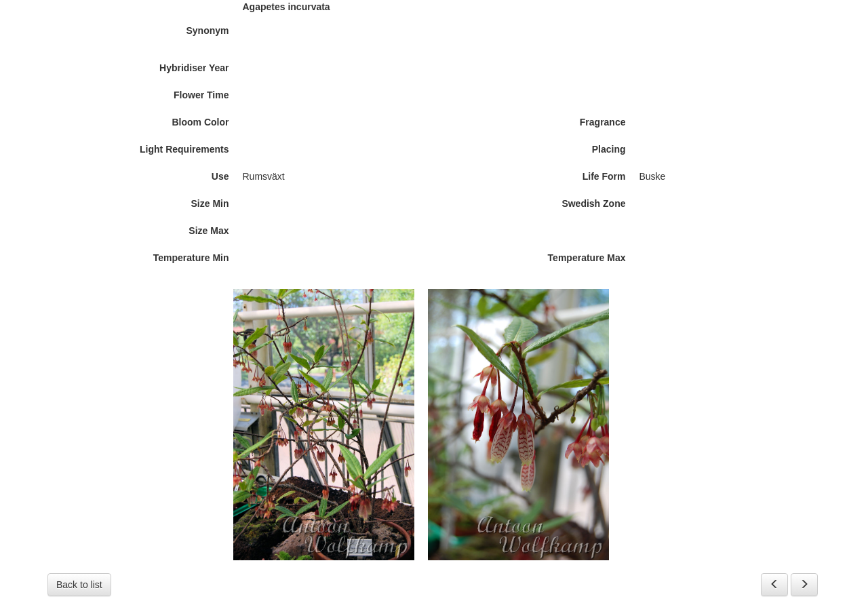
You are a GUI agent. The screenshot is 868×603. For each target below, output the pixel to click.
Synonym (207, 31)
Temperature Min (191, 258)
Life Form (604, 176)
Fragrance (603, 122)
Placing (609, 149)
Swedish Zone (593, 203)
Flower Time (201, 95)
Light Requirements (184, 149)
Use (220, 176)
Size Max (209, 231)
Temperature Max (587, 258)
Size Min (210, 203)
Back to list (79, 585)
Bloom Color (201, 122)
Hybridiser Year (194, 68)
